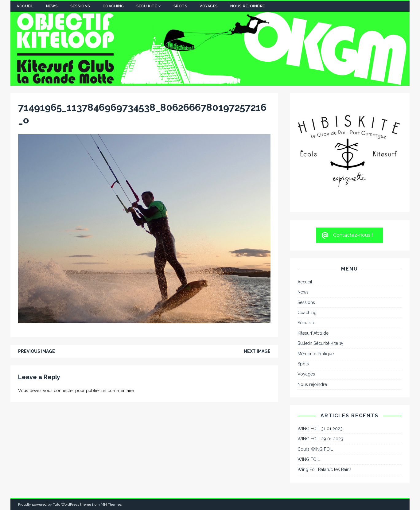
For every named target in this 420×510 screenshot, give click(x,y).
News (52, 6)
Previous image (37, 351)
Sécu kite (147, 6)
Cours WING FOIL (315, 449)
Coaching (113, 6)
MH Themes (111, 504)
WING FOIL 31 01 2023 (320, 429)
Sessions (80, 6)
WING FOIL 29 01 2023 (320, 439)
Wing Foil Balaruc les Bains (325, 469)
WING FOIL (309, 459)
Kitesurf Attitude (313, 333)
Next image (257, 351)
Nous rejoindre (248, 6)
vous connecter (58, 391)
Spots (181, 6)
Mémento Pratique (316, 354)
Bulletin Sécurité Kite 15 (320, 343)
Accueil (25, 6)
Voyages (209, 6)
